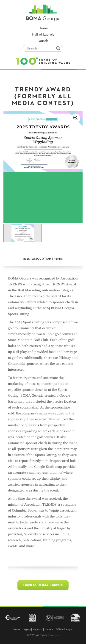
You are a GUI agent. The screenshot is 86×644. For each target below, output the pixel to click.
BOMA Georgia (64, 629)
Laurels (43, 41)
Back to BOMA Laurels (43, 585)
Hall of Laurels (43, 35)
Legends (38, 629)
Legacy (26, 629)
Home (43, 28)
